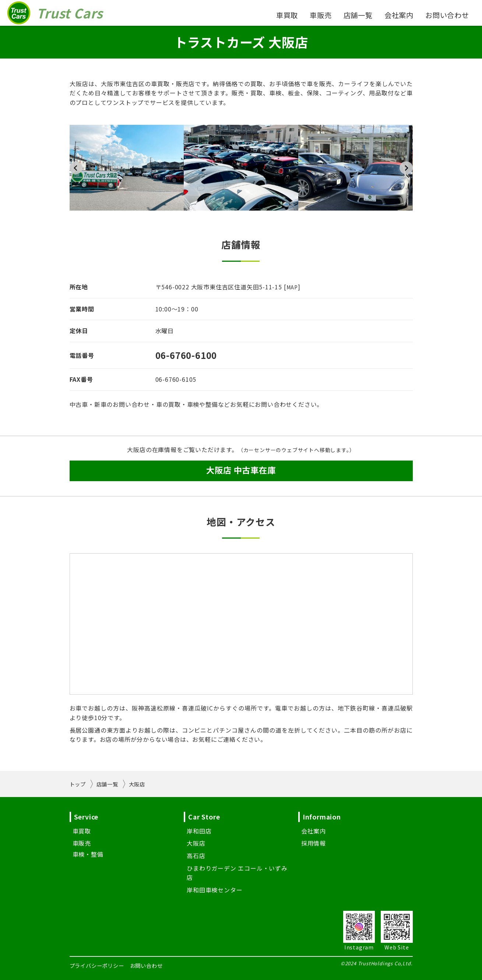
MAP (292, 287)
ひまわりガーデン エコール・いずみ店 (237, 873)
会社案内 (399, 15)
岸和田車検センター (214, 890)
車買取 (287, 15)
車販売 (321, 15)
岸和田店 (199, 831)
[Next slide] (406, 168)
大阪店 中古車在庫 (241, 470)
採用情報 (314, 843)
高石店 (196, 856)
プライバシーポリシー (97, 965)
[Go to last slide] (76, 168)
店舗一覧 (358, 15)
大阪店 (196, 843)
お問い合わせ (447, 15)
